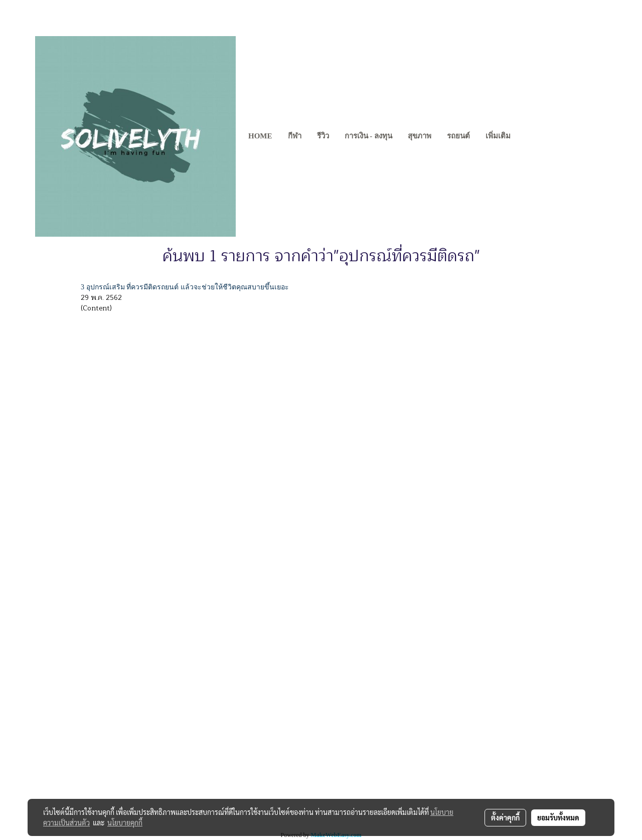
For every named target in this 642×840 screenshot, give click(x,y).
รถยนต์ (458, 136)
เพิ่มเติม (498, 136)
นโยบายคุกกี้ (125, 822)
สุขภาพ (420, 136)
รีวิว (323, 136)
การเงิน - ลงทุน (369, 136)
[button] (527, 136)
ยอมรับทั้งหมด (558, 817)
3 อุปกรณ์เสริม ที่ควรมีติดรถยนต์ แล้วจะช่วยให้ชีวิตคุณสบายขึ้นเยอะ (185, 287)
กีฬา (295, 136)
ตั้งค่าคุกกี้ (505, 817)
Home (260, 136)
